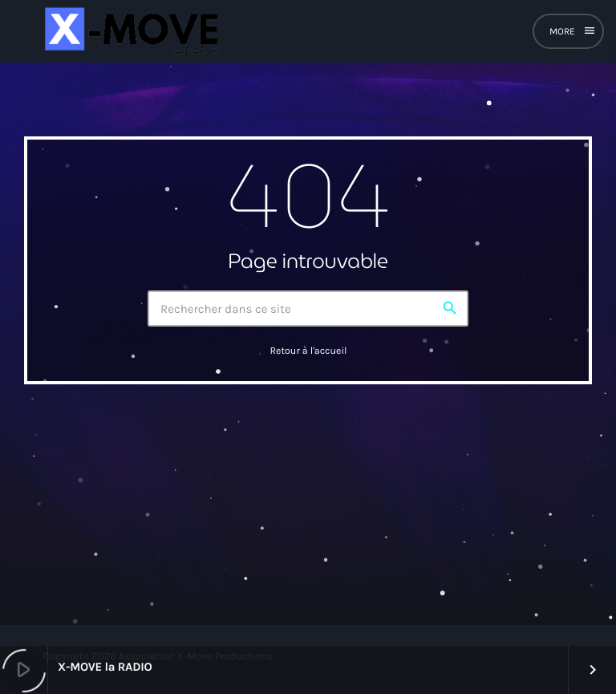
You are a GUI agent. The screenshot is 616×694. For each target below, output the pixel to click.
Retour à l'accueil (308, 351)
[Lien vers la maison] (129, 31)
